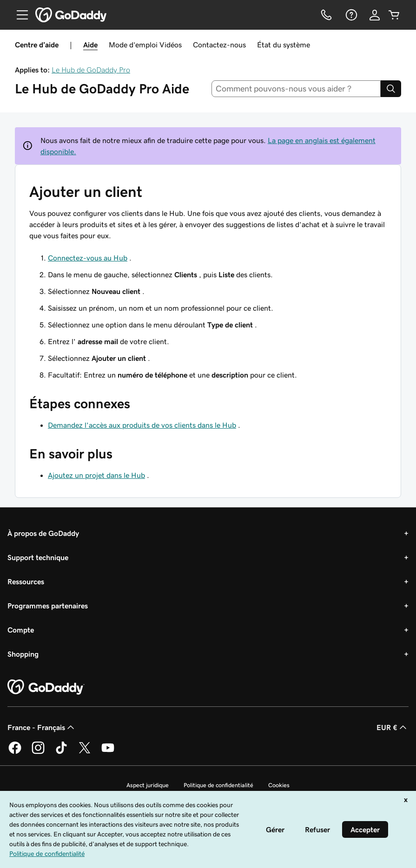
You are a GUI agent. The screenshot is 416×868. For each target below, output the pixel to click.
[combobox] (296, 89)
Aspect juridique (148, 785)
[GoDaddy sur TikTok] (61, 752)
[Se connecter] (375, 15)
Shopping (23, 654)
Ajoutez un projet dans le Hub (96, 475)
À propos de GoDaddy (43, 533)
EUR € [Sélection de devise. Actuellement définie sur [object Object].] (393, 727)
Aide (90, 45)
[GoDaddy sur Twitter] (85, 752)
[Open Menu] (19, 15)
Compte (21, 630)
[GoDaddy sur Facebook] (15, 752)
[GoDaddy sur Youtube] (108, 752)
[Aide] (350, 15)
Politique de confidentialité (218, 785)
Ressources (26, 581)
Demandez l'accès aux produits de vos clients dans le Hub (142, 425)
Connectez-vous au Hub (88, 258)
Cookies (279, 785)
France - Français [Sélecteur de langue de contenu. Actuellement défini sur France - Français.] (42, 727)
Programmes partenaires (48, 606)
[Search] (391, 89)
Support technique (38, 557)
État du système (284, 45)
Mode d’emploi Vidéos (145, 45)
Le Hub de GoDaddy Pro (91, 70)
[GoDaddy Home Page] (46, 687)
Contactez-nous (219, 45)
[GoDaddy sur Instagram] (38, 752)
